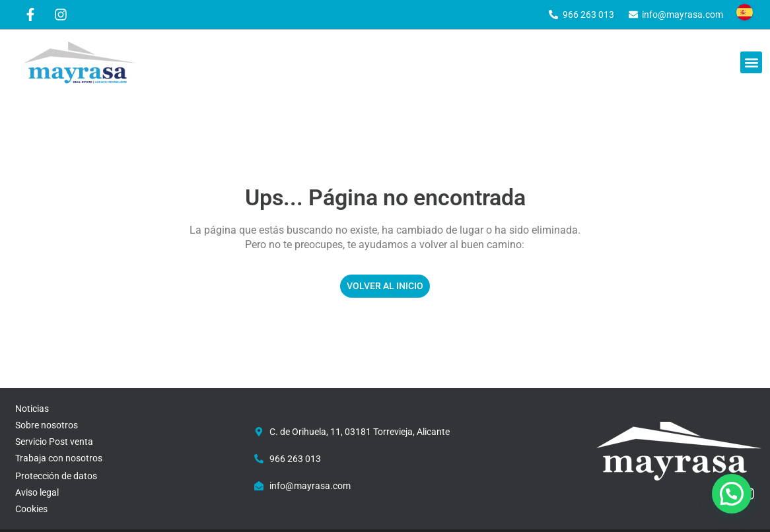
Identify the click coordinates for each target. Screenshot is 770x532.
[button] (751, 62)
